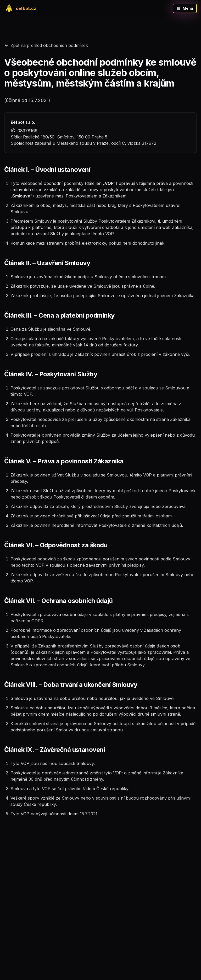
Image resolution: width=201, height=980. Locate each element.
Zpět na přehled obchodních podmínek (46, 45)
